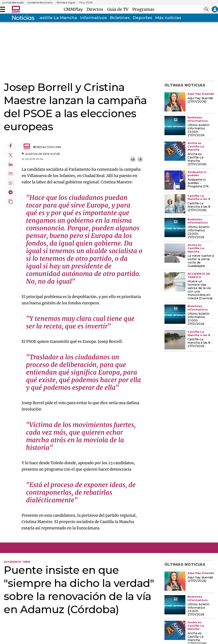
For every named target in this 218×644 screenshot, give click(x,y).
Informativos (93, 18)
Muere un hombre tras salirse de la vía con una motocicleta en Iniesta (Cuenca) (200, 290)
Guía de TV (119, 9)
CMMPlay (74, 9)
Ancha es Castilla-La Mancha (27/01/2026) (197, 159)
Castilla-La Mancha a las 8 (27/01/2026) (199, 207)
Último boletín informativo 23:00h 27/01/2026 (199, 130)
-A (140, 159)
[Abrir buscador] (206, 9)
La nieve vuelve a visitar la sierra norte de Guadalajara (201, 261)
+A (133, 159)
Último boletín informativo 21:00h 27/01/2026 (199, 319)
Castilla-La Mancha (57, 18)
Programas (143, 9)
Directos (96, 9)
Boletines (120, 18)
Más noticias (168, 18)
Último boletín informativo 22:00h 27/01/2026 (199, 232)
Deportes (142, 18)
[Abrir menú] (3, 9)
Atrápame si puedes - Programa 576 (198, 183)
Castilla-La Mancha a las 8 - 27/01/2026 (200, 343)
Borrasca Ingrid (66, 3)
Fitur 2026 (86, 3)
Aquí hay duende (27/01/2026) (200, 100)
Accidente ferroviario (40, 3)
